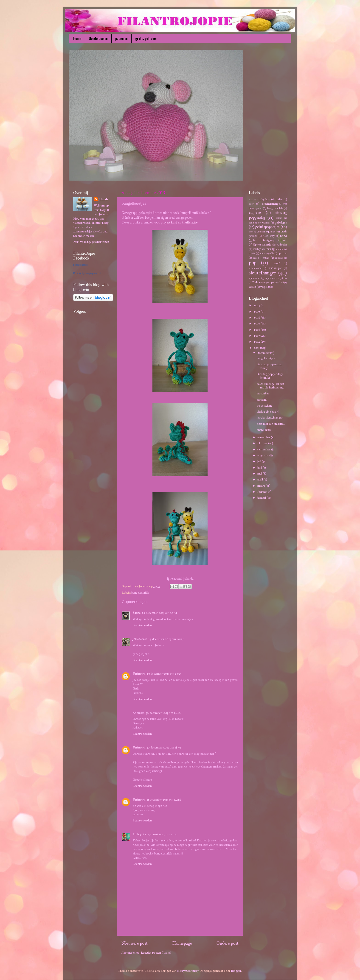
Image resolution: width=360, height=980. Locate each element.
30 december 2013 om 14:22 (163, 713)
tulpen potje (270, 282)
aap (251, 199)
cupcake (255, 213)
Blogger (236, 971)
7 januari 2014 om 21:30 (162, 834)
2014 (257, 342)
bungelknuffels (140, 593)
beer (251, 204)
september (264, 449)
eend (251, 223)
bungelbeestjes (266, 358)
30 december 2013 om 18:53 (164, 747)
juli (260, 461)
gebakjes (281, 222)
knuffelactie (190, 222)
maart (262, 486)
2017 (257, 323)
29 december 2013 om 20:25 (166, 639)
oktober (263, 443)
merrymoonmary (188, 971)
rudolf (276, 263)
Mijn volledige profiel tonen (91, 242)
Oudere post (228, 943)
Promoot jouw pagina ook (87, 273)
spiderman (255, 278)
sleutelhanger (263, 273)
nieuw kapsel (264, 430)
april (260, 479)
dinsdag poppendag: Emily (269, 366)
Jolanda (103, 199)
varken (252, 287)
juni (260, 468)
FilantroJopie (80, 265)
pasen (266, 258)
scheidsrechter (256, 268)
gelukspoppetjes (267, 227)
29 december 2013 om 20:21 (159, 613)
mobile (280, 249)
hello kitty (269, 236)
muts (263, 253)
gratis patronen (146, 38)
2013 (257, 348)
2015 (257, 336)
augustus (263, 455)
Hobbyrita (139, 834)
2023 (257, 305)
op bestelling (265, 406)
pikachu (279, 258)
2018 (257, 317)
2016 (257, 330)
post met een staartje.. (271, 424)
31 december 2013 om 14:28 (164, 800)
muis (252, 253)
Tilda (255, 282)
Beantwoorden (142, 625)
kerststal (262, 400)
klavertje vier (269, 244)
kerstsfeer (263, 393)
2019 (257, 311)
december (264, 353)
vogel (264, 287)
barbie (279, 199)
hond (283, 236)
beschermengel (271, 204)
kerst (256, 240)
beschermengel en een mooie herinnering (270, 386)
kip (255, 244)
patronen (121, 38)
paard (256, 258)
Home (77, 38)
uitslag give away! (268, 412)
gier (251, 232)
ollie (272, 253)
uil (282, 283)
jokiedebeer (140, 639)
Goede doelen (98, 38)
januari (262, 498)
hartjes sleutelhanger (270, 417)
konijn (283, 244)
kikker (283, 240)
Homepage (182, 943)
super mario (272, 278)
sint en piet (276, 268)
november (264, 437)
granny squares (266, 231)
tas (285, 278)
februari (263, 492)
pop (253, 263)
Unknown (139, 674)
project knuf (169, 222)
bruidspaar (255, 208)
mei (260, 473)
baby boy (264, 199)
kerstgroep (269, 240)
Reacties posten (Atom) (156, 953)
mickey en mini (262, 249)
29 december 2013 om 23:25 (164, 674)
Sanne (137, 613)
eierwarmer (264, 222)
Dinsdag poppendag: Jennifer (270, 376)
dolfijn (279, 218)
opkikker (282, 253)
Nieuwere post (135, 943)
